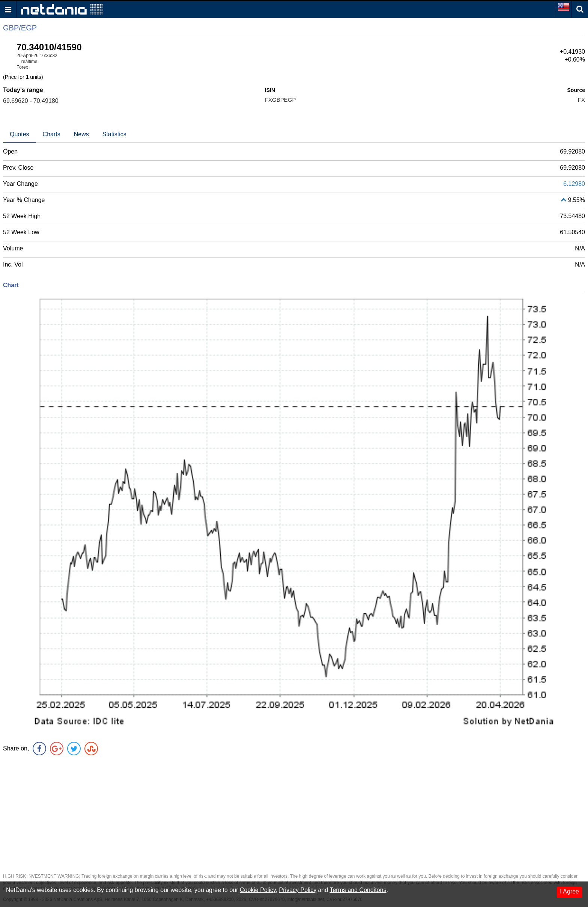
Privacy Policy (298, 890)
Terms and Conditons (358, 890)
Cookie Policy (258, 890)
